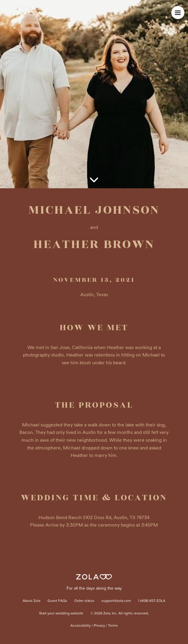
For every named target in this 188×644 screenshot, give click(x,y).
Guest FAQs (57, 601)
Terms (113, 626)
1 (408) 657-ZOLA (152, 601)
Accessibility (81, 626)
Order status (84, 601)
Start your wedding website (61, 614)
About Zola (31, 601)
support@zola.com (116, 601)
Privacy (99, 626)
